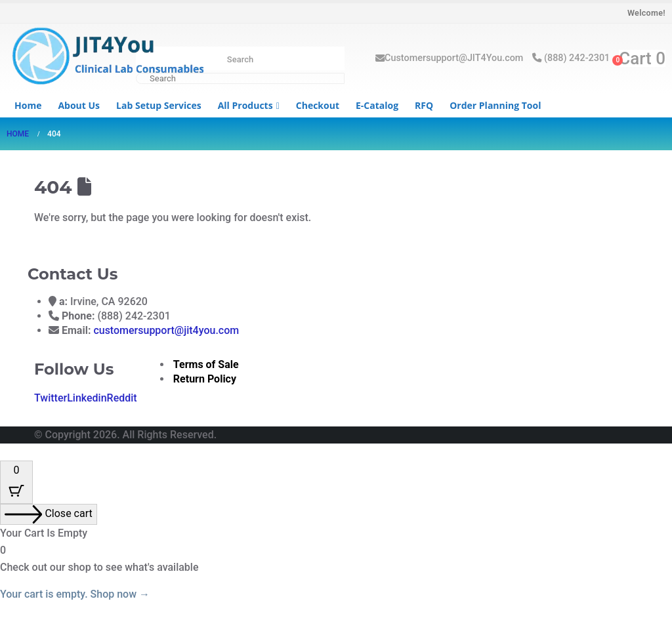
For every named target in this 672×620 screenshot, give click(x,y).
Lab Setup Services (159, 105)
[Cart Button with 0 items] (16, 482)
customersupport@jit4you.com (166, 330)
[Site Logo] (105, 57)
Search (240, 59)
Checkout (318, 105)
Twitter (51, 398)
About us (79, 105)
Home (28, 105)
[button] (8, 452)
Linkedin (87, 398)
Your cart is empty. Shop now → (75, 594)
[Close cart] (49, 514)
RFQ (424, 105)
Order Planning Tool (495, 105)
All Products (245, 105)
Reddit (122, 398)
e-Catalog (377, 105)
